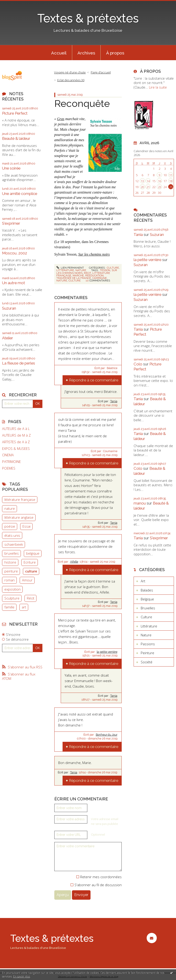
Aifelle (74, 562)
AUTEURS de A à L (16, 429)
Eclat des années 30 (71, 80)
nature (10, 508)
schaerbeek (14, 544)
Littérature (65, 270)
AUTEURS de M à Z (16, 435)
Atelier (8, 338)
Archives (86, 53)
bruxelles (12, 553)
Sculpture (12, 598)
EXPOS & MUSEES (16, 449)
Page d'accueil (101, 72)
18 (171, 181)
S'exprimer (11, 223)
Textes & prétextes (88, 18)
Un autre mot (14, 283)
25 (171, 187)
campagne (100, 278)
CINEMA (8, 455)
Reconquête (82, 103)
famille (9, 607)
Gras (61, 119)
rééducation (94, 275)
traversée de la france (74, 278)
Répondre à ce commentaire (94, 380)
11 (171, 175)
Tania (114, 401)
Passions (148, 644)
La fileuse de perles (19, 363)
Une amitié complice (20, 194)
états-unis (12, 535)
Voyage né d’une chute (70, 72)
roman (10, 580)
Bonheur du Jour (107, 735)
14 (148, 181)
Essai (26, 526)
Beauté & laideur (16, 138)
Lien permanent (70, 268)
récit (87, 273)
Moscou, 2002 (15, 253)
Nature (81, 270)
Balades (147, 590)
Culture (113, 268)
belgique (33, 553)
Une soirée (11, 168)
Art (143, 581)
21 (148, 187)
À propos (115, 53)
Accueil (59, 53)
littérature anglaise (19, 517)
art (24, 607)
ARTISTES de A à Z (16, 442)
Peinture (147, 653)
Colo (138, 364)
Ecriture (30, 562)
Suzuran (9, 308)
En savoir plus (22, 976)
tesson (105, 270)
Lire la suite (158, 87)
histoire (10, 562)
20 (142, 187)
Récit (31, 598)
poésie (10, 526)
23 (159, 187)
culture (31, 571)
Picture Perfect (15, 113)
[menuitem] (59, 53)
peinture (11, 571)
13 (142, 181)
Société (147, 662)
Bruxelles (148, 608)
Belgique (147, 599)
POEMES (9, 468)
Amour (27, 580)
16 (159, 181)
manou (140, 503)
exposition (12, 589)
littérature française (20, 499)
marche (78, 275)
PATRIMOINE (11, 462)
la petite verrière (107, 652)
